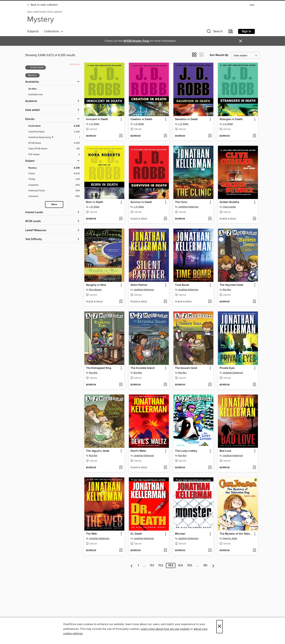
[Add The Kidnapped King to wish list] (121, 385)
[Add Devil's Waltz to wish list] (165, 468)
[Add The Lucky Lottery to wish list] (210, 468)
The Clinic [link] (181, 202)
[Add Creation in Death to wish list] (165, 136)
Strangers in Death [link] (231, 119)
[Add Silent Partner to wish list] (165, 302)
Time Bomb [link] (182, 285)
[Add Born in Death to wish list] (121, 219)
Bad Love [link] (225, 451)
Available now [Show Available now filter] (36, 94)
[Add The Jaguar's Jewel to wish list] (121, 468)
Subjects (33, 31)
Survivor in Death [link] (141, 202)
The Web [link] (91, 534)
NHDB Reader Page (136, 41)
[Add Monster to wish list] (210, 551)
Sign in (246, 31)
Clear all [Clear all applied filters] (74, 64)
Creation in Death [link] (141, 119)
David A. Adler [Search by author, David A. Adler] (230, 538)
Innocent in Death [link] (97, 119)
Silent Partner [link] (139, 285)
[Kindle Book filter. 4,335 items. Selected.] (54, 126)
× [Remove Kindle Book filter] (28, 68)
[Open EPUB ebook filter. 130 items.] (54, 149)
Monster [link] (180, 534)
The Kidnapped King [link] (99, 368)
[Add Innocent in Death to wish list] (121, 136)
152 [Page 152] (161, 565)
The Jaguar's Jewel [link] (98, 451)
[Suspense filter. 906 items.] (54, 185)
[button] (214, 32)
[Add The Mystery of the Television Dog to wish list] (254, 551)
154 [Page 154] (180, 565)
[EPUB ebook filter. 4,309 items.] (54, 143)
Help (252, 5)
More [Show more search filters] (54, 205)
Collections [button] (54, 31)
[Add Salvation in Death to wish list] (210, 136)
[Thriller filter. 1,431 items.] (54, 179)
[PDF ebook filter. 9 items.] (54, 155)
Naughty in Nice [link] (96, 285)
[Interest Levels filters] (53, 213)
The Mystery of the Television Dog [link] (236, 534)
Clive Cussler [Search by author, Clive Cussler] (229, 207)
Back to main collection (42, 5)
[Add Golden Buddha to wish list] (254, 219)
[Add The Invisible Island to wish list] (165, 385)
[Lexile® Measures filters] (53, 231)
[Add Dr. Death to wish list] (165, 551)
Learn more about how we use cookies (165, 629)
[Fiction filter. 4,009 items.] (54, 174)
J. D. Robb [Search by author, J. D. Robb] (94, 124)
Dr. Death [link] (136, 534)
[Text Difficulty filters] (53, 239)
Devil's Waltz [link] (138, 451)
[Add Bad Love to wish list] (254, 468)
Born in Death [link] (95, 202)
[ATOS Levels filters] (53, 221)
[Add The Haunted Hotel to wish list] (254, 302)
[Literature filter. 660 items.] (54, 196)
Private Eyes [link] (227, 368)
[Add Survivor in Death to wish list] (165, 219)
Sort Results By (219, 55)
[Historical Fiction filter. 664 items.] (54, 191)
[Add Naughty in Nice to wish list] (121, 302)
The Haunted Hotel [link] (231, 285)
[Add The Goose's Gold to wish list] (210, 385)
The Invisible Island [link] (142, 368)
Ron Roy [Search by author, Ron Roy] (227, 290)
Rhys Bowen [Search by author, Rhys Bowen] (95, 290)
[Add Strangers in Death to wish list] (254, 136)
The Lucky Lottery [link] (186, 451)
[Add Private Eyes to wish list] (254, 385)
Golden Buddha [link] (229, 202)
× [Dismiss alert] (241, 41)
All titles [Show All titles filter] (32, 89)
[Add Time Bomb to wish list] (210, 302)
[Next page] (213, 565)
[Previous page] (132, 565)
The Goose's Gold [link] (186, 368)
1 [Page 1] (138, 565)
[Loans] (231, 32)
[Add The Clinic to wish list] (210, 219)
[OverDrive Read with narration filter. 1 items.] (54, 137)
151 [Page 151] (152, 565)
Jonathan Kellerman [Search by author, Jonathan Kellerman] (188, 207)
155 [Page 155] (190, 565)
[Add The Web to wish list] (121, 551)
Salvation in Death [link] (186, 119)
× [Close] (219, 627)
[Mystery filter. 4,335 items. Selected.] (54, 168)
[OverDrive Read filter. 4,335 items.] (54, 132)
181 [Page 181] (205, 565)
